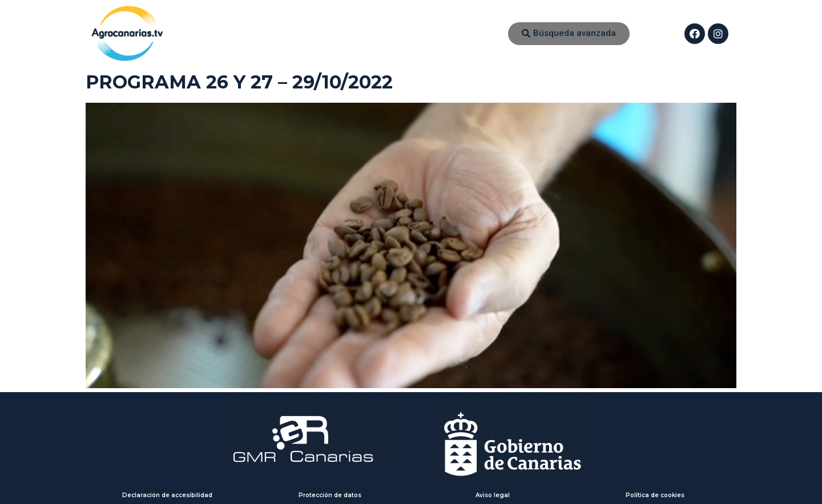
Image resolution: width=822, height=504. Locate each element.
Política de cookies (655, 495)
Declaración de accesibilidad (167, 495)
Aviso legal (493, 495)
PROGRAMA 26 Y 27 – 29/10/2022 (239, 82)
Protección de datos (330, 495)
